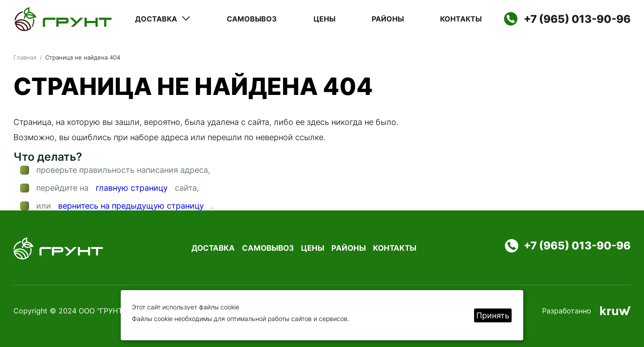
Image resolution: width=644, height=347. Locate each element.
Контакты (461, 19)
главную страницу (132, 188)
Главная (25, 57)
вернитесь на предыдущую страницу (131, 206)
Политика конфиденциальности (391, 311)
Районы (388, 19)
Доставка (163, 19)
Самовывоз (252, 19)
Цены (324, 19)
